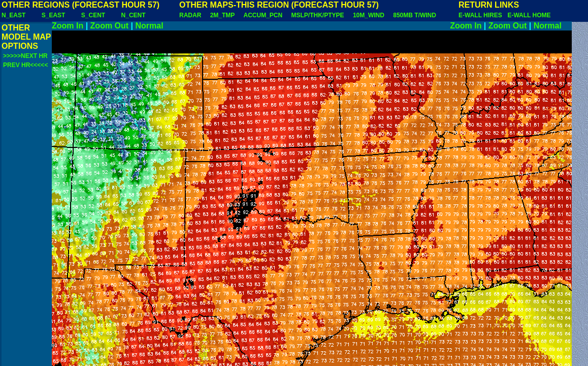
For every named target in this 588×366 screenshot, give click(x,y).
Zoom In (68, 26)
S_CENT (93, 15)
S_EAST (54, 15)
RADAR (190, 15)
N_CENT (134, 15)
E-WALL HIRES (482, 15)
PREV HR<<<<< (25, 65)
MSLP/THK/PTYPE (318, 15)
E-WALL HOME (529, 15)
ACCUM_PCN (263, 15)
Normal (150, 26)
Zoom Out (110, 26)
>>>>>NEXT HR (25, 56)
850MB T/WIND (415, 15)
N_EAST (13, 15)
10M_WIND (369, 15)
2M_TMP (222, 15)
